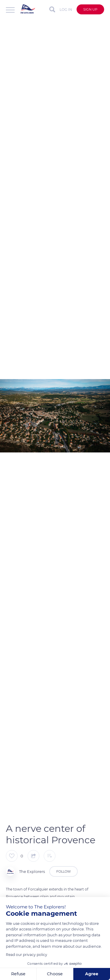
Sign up (90, 9)
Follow (64, 871)
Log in (66, 10)
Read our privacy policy (27, 955)
